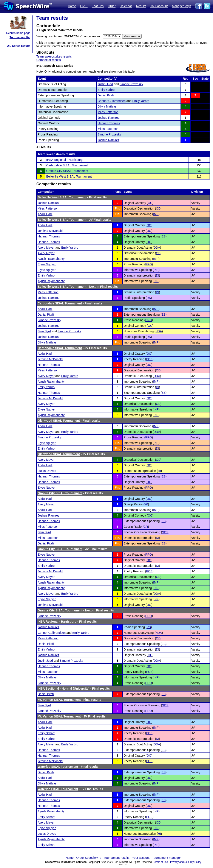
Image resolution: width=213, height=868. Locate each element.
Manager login (181, 6)
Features (98, 6)
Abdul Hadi (45, 214)
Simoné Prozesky (131, 84)
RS (149, 298)
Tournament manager (166, 858)
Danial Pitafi (106, 95)
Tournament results (117, 858)
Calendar (126, 6)
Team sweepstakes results (54, 56)
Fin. (117, 208)
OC (150, 203)
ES (164, 236)
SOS (165, 532)
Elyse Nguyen (47, 264)
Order (112, 6)
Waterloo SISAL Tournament (58, 767)
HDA (159, 331)
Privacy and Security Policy (186, 862)
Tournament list (20, 37)
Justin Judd (105, 84)
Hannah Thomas (109, 123)
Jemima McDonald (50, 231)
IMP (156, 214)
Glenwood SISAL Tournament (59, 421)
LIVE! (84, 6)
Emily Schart (46, 733)
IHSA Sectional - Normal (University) (64, 689)
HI (159, 471)
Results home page (18, 33)
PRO (148, 264)
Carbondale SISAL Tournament (67, 165)
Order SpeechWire (89, 858)
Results (141, 6)
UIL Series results (19, 46)
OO (149, 225)
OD (158, 208)
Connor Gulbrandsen (112, 101)
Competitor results (49, 60)
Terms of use (161, 862)
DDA (157, 248)
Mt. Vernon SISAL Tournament (59, 700)
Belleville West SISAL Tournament (69, 176)
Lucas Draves (47, 471)
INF (156, 270)
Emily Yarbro (106, 90)
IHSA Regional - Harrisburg (64, 160)
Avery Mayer (46, 248)
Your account (159, 6)
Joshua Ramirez (109, 118)
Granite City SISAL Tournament (67, 171)
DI (157, 275)
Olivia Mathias (107, 106)
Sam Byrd (44, 331)
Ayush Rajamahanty (51, 259)
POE (149, 359)
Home (72, 6)
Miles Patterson (108, 112)
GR (146, 504)
